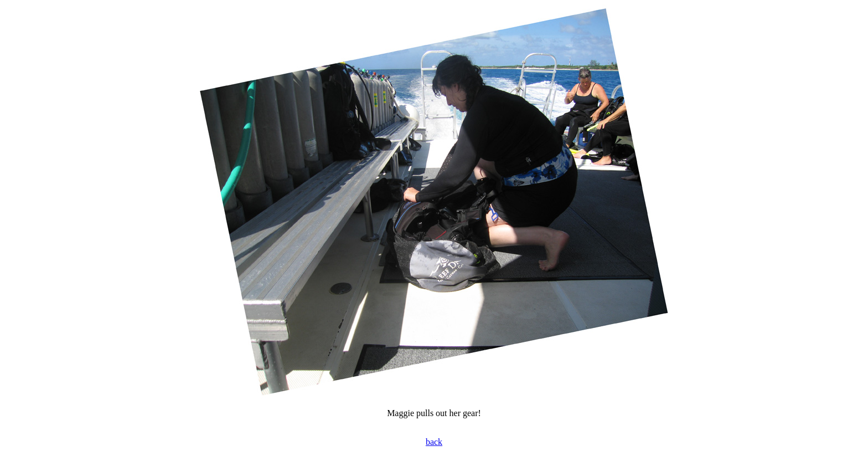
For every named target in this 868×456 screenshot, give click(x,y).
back (434, 442)
